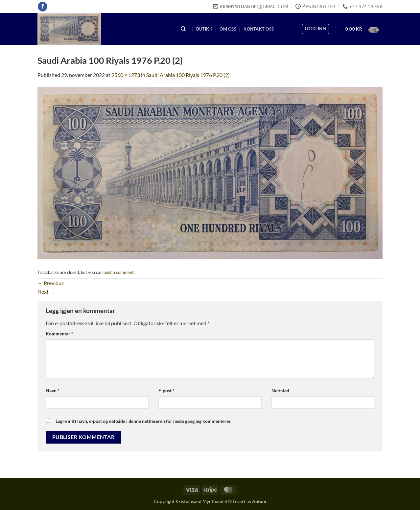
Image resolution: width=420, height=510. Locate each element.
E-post (166, 390)
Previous (51, 283)
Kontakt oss (259, 29)
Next (46, 291)
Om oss (228, 29)
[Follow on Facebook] (43, 7)
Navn (53, 390)
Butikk (204, 29)
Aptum (259, 501)
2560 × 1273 (126, 75)
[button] (315, 29)
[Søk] (183, 29)
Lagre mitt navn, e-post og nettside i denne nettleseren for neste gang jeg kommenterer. (143, 421)
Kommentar (59, 334)
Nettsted (280, 390)
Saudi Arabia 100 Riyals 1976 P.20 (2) (188, 75)
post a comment (119, 272)
